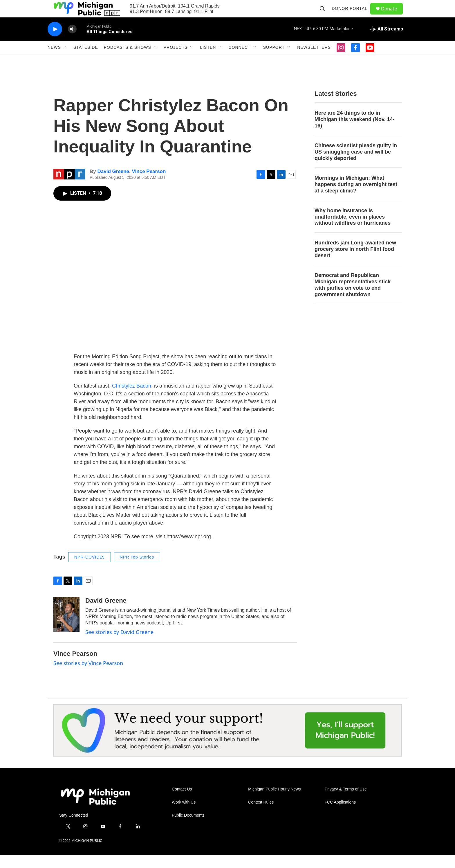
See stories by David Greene (120, 645)
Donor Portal (352, 15)
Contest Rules (261, 815)
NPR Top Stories (137, 570)
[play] (55, 42)
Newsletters (314, 60)
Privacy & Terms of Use (346, 802)
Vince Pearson (149, 184)
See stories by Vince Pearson (88, 676)
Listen (208, 60)
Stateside (86, 60)
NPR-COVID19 (90, 570)
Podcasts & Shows (128, 60)
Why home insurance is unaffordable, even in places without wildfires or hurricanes (353, 230)
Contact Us (182, 802)
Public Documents (188, 828)
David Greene (113, 184)
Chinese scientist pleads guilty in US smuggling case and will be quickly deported (356, 165)
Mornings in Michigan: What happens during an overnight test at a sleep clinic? (356, 197)
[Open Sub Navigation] (65, 60)
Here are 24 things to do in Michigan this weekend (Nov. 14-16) (355, 132)
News (54, 60)
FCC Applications (340, 815)
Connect (239, 60)
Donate (393, 15)
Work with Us (184, 815)
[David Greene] (66, 627)
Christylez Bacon (132, 399)
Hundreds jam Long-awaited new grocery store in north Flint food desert (355, 262)
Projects (176, 60)
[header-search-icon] (325, 15)
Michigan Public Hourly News (274, 802)
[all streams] (387, 42)
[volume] (72, 42)
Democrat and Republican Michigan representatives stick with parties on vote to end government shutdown (353, 298)
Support (274, 60)
